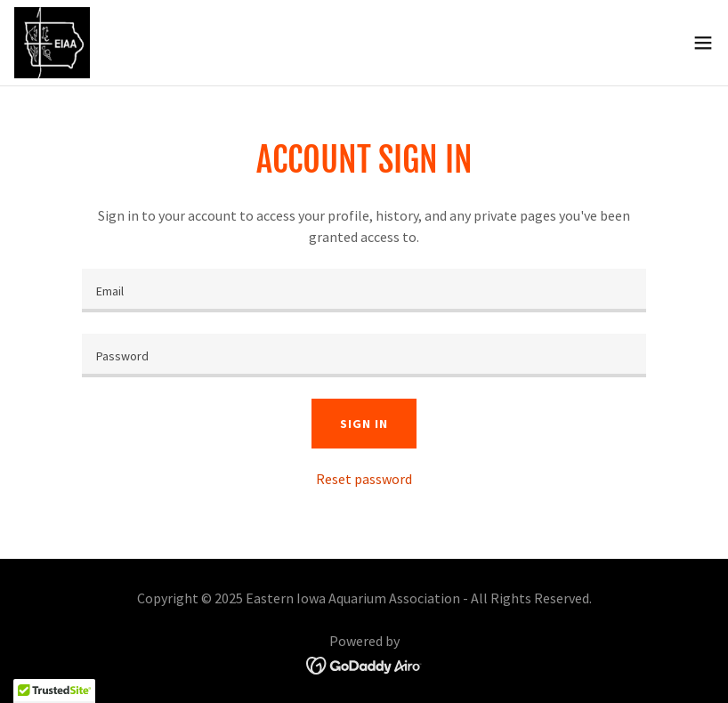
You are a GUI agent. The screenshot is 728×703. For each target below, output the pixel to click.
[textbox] (364, 291)
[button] (703, 43)
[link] (52, 43)
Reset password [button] (364, 479)
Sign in (364, 424)
